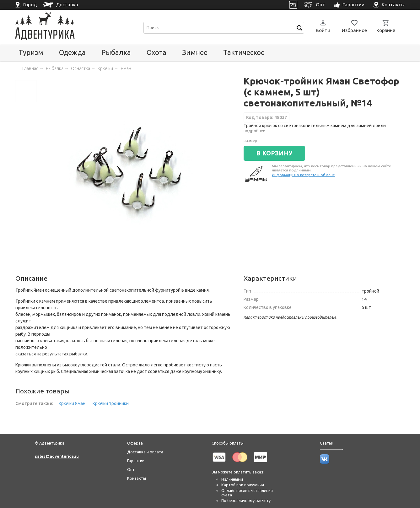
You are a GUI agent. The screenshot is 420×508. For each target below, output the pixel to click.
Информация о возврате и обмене (303, 175)
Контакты (137, 478)
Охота (156, 52)
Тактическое (244, 52)
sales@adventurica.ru (57, 456)
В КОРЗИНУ (274, 153)
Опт (131, 469)
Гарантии (136, 461)
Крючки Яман (72, 403)
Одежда (72, 52)
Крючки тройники (111, 403)
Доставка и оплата (145, 452)
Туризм (31, 52)
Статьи (327, 443)
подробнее (254, 131)
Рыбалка (116, 52)
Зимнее (195, 52)
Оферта (135, 443)
